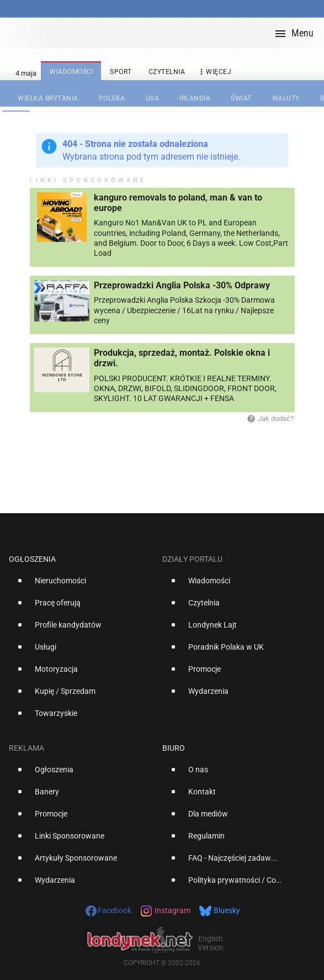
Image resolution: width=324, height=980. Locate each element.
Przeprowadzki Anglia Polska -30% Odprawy (182, 285)
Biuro (174, 748)
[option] (81, 585)
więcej (214, 72)
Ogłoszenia (32, 559)
